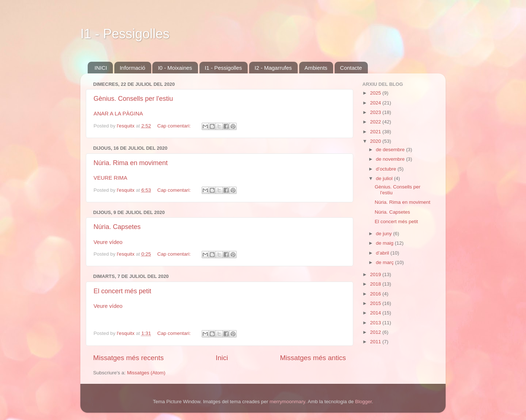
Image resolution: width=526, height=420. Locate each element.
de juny (384, 234)
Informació (133, 68)
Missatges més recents (128, 358)
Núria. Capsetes (117, 227)
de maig (385, 243)
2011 (376, 342)
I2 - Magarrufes (273, 68)
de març (386, 262)
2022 (376, 122)
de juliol (385, 178)
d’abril (383, 253)
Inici (222, 358)
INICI (101, 68)
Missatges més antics (313, 358)
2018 (376, 284)
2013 (376, 323)
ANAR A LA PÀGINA (118, 114)
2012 (376, 332)
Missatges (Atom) (146, 373)
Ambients (316, 68)
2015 (376, 303)
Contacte (351, 68)
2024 (376, 103)
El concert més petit (122, 291)
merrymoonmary (287, 402)
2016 (376, 294)
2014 (376, 313)
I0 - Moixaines (175, 68)
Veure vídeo (108, 242)
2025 (376, 93)
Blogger (363, 402)
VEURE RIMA (110, 178)
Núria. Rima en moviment (131, 163)
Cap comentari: (174, 126)
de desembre (391, 150)
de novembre (391, 159)
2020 (376, 141)
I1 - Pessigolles (125, 34)
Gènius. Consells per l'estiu (133, 99)
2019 (376, 274)
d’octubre (387, 169)
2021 (376, 132)
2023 (376, 112)
